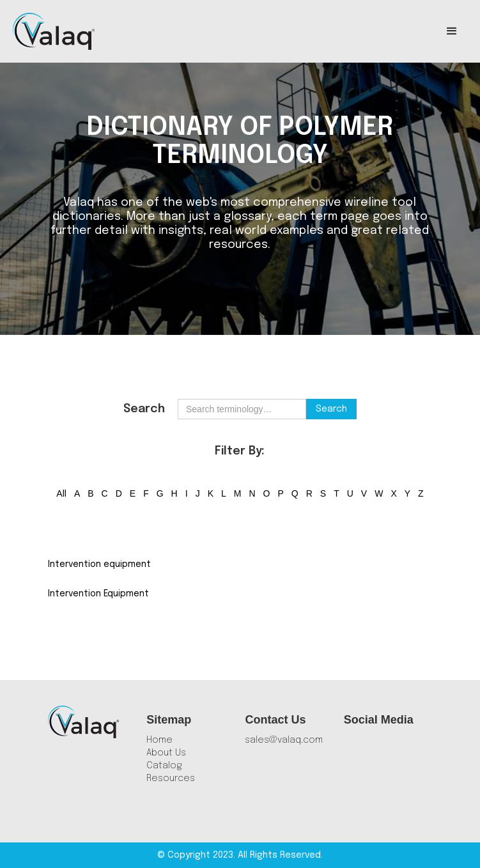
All (61, 493)
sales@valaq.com (284, 740)
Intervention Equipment (98, 594)
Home (159, 740)
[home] (54, 31)
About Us (166, 753)
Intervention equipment (99, 564)
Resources (171, 779)
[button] (452, 31)
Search (144, 409)
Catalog (164, 766)
